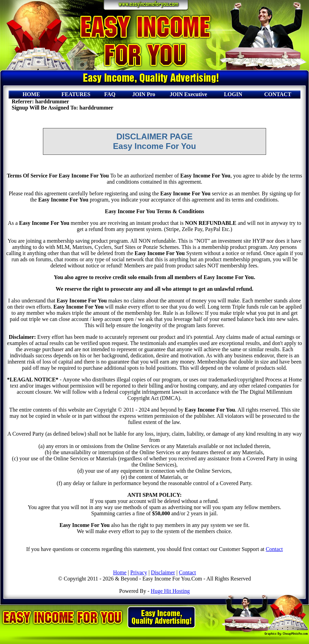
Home (120, 572)
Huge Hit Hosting (170, 591)
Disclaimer (163, 572)
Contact (274, 549)
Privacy (139, 572)
